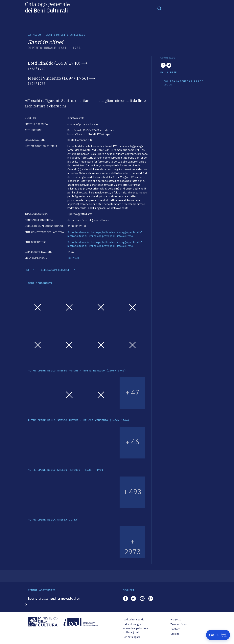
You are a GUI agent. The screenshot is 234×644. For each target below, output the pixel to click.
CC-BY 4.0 (73, 258)
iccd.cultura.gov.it (133, 620)
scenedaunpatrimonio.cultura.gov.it (136, 630)
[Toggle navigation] (159, 8)
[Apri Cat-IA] (218, 635)
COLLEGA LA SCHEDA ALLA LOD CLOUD (183, 83)
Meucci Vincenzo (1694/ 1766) (58, 78)
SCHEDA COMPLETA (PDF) (56, 270)
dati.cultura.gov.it (133, 624)
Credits (175, 634)
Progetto (176, 620)
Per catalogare (132, 637)
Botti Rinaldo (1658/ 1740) (54, 63)
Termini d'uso (179, 624)
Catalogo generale (47, 7)
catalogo (34, 35)
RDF (27, 270)
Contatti (175, 629)
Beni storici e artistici (65, 35)
